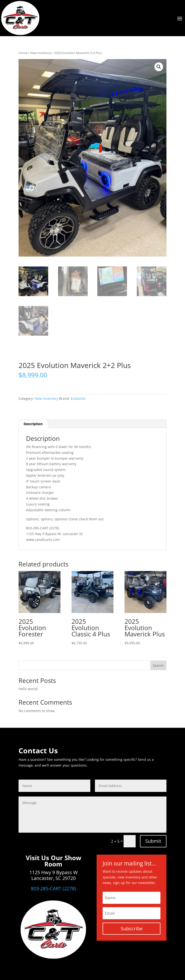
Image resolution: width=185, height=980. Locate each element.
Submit (153, 841)
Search (158, 665)
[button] (159, 67)
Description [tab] (33, 424)
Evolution (78, 398)
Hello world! (28, 689)
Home (23, 53)
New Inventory (41, 53)
